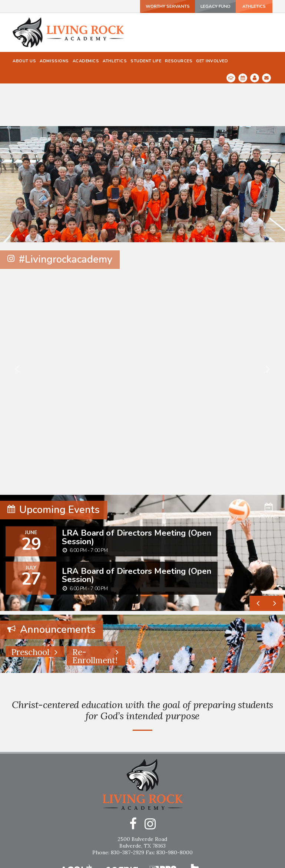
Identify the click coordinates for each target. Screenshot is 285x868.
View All (269, 467)
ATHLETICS (252, 6)
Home (143, 849)
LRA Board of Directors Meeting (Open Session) (137, 494)
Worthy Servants (161, 6)
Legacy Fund (211, 6)
